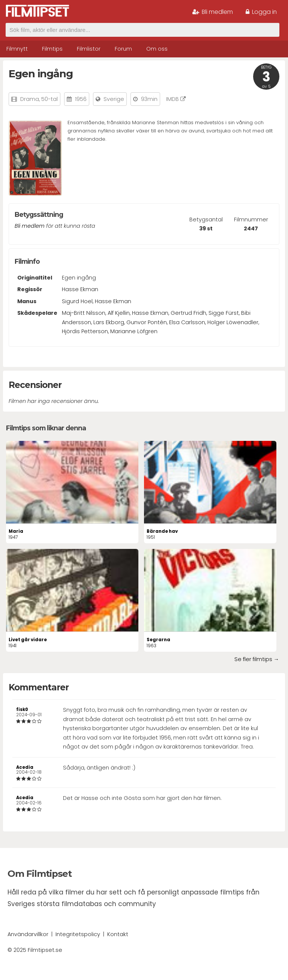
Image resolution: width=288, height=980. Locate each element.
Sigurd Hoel (77, 301)
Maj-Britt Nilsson (84, 313)
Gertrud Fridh (188, 313)
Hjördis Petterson (85, 331)
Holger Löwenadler (233, 322)
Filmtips (52, 49)
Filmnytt (17, 49)
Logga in (261, 12)
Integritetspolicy (78, 934)
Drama (30, 99)
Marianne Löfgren (134, 331)
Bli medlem (213, 12)
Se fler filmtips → (257, 659)
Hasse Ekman (80, 289)
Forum (123, 49)
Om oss (157, 49)
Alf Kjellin (119, 313)
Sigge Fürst (224, 313)
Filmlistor (89, 49)
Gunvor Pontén (147, 322)
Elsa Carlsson (187, 322)
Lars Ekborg (109, 322)
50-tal (49, 99)
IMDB (176, 99)
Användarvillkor (28, 934)
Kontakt (118, 934)
